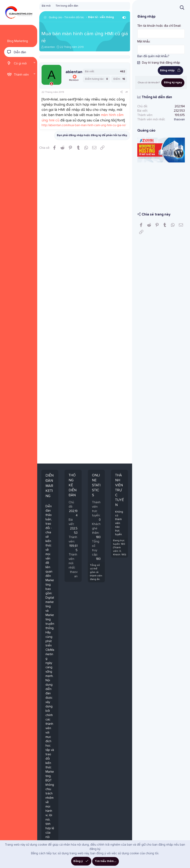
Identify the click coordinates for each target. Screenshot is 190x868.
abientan (50, 47)
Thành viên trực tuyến (119, 490)
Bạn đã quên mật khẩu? (153, 56)
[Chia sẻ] (121, 92)
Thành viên (21, 75)
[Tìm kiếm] (182, 8)
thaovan (179, 119)
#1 (127, 92)
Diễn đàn (20, 52)
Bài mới (46, 6)
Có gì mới (20, 64)
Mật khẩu (143, 42)
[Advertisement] (161, 184)
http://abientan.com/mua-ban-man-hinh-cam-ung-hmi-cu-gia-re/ (84, 125)
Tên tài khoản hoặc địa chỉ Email (159, 26)
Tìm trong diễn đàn (67, 6)
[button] (34, 63)
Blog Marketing (18, 41)
